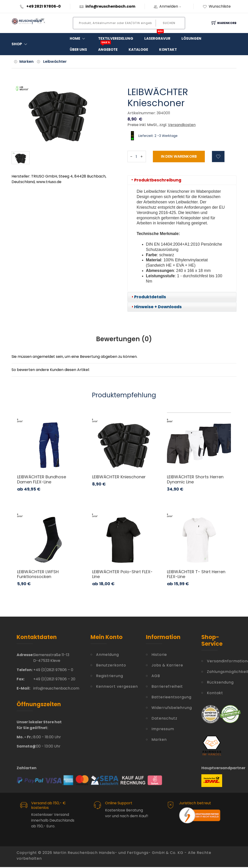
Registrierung (110, 677)
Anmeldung (107, 656)
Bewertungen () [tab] (124, 339)
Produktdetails (150, 297)
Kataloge (138, 50)
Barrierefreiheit (167, 687)
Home (78, 39)
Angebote (108, 48)
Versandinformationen (219, 662)
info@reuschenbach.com (110, 6)
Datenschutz (164, 719)
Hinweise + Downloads (158, 307)
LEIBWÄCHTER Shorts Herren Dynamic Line (195, 480)
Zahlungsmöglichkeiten (219, 673)
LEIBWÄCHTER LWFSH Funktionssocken (38, 575)
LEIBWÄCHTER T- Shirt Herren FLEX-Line (196, 575)
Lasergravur (157, 37)
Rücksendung (219, 683)
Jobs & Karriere (167, 666)
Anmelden (172, 6)
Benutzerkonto (111, 666)
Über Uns (78, 50)
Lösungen (191, 38)
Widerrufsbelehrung (172, 709)
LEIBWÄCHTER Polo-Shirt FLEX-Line (122, 575)
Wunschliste (217, 6)
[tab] (182, 180)
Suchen (169, 23)
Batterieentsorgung (171, 698)
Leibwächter (55, 62)
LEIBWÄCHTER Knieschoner (119, 478)
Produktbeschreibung (158, 180)
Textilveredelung (116, 38)
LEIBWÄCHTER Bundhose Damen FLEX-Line (42, 480)
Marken (26, 62)
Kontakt (168, 50)
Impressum (163, 730)
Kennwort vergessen (117, 687)
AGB (156, 677)
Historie (159, 656)
